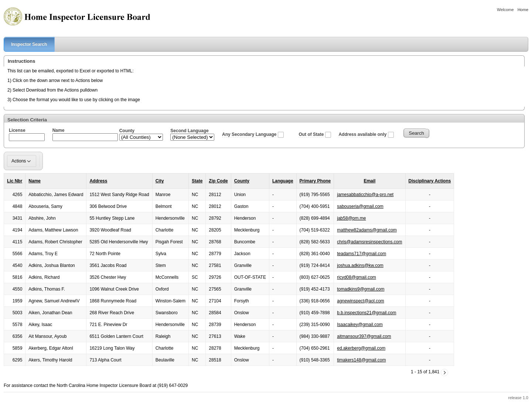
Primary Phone (315, 181)
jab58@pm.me (351, 218)
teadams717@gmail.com (362, 254)
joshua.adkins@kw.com (360, 265)
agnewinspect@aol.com (361, 301)
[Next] (444, 373)
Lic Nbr (15, 181)
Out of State (311, 134)
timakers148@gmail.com (361, 360)
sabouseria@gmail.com (360, 206)
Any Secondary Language (249, 134)
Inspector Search (25, 44)
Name (35, 181)
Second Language (189, 131)
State (197, 181)
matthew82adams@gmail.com (367, 230)
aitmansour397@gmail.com (364, 336)
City (160, 181)
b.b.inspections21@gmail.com (366, 313)
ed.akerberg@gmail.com (361, 348)
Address (98, 181)
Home (523, 10)
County (242, 181)
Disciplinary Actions (430, 181)
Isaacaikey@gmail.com (360, 325)
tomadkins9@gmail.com (361, 289)
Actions (22, 161)
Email (369, 181)
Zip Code (218, 181)
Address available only (362, 134)
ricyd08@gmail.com (357, 277)
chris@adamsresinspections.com (369, 242)
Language (283, 181)
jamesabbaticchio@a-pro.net (365, 195)
